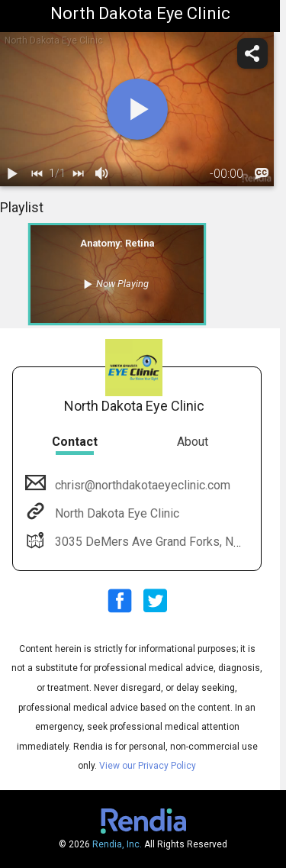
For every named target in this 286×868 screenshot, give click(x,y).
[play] (137, 109)
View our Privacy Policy (148, 766)
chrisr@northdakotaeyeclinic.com (141, 485)
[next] (78, 174)
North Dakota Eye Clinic (116, 513)
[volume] (102, 174)
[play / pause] (12, 174)
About (193, 442)
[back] (37, 174)
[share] (252, 53)
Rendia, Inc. (117, 844)
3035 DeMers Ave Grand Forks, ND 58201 (165, 542)
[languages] (262, 174)
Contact (75, 442)
